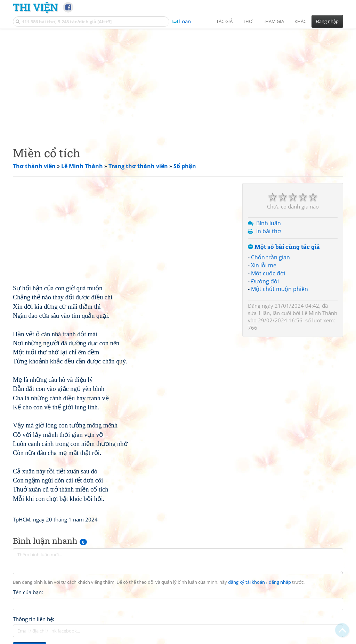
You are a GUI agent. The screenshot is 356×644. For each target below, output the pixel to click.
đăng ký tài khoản (246, 582)
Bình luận (269, 223)
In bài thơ (269, 231)
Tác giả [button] (224, 21)
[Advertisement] (178, 82)
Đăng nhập (327, 21)
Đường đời (265, 281)
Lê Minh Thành (319, 313)
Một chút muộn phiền (280, 289)
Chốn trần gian (270, 257)
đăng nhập (280, 582)
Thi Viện (35, 7)
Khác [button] (300, 21)
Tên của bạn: (28, 592)
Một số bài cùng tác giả (284, 247)
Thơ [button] (248, 21)
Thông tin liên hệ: (34, 619)
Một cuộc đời (268, 273)
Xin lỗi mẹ (264, 265)
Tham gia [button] (273, 21)
